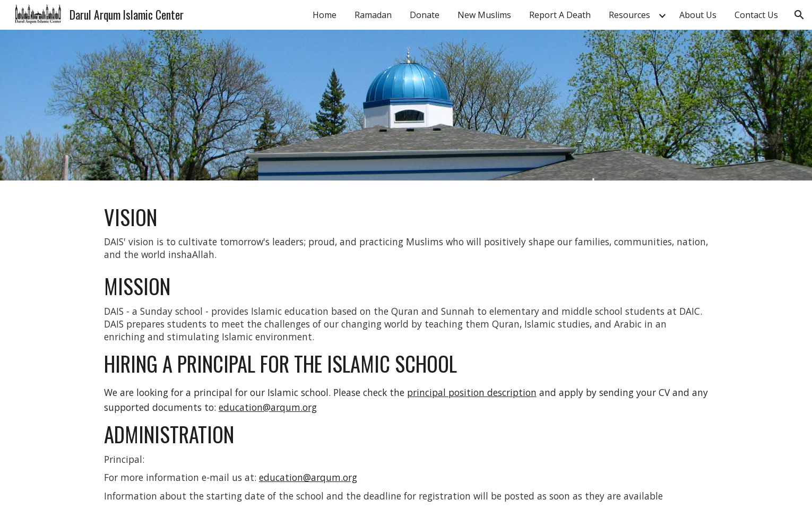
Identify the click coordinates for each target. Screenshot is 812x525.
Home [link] (325, 15)
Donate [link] (425, 15)
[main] (406, 353)
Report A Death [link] (560, 15)
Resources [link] (629, 15)
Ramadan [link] (373, 15)
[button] (799, 15)
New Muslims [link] (484, 15)
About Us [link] (698, 15)
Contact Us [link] (756, 15)
